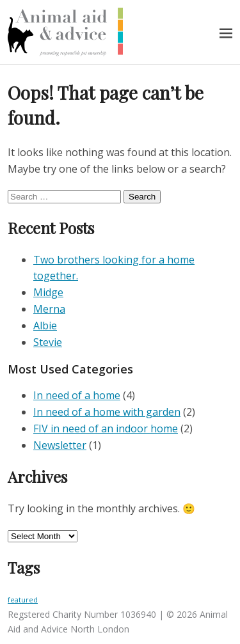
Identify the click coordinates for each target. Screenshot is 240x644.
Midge (48, 292)
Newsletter (60, 445)
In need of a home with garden (107, 412)
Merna (49, 309)
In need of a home (77, 395)
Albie (45, 326)
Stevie (48, 342)
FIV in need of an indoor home (106, 428)
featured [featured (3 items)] (23, 600)
